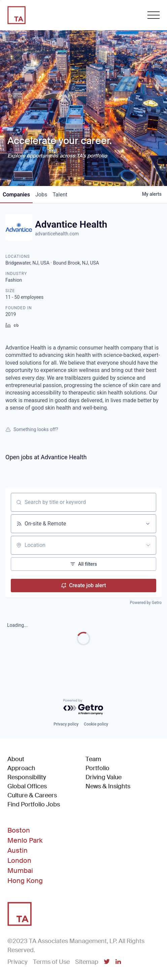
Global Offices (27, 786)
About (16, 759)
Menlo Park (25, 840)
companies (16, 195)
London (19, 860)
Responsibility (27, 777)
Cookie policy (96, 724)
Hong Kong (25, 881)
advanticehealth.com (57, 234)
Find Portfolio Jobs (34, 804)
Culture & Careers (32, 795)
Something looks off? (32, 429)
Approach (21, 768)
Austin (18, 850)
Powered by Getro (146, 603)
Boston (19, 830)
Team (93, 759)
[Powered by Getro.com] (83, 707)
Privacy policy (66, 724)
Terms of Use (51, 962)
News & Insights (108, 786)
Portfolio (97, 768)
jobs (41, 195)
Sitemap (87, 962)
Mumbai (20, 871)
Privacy (18, 962)
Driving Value (104, 777)
